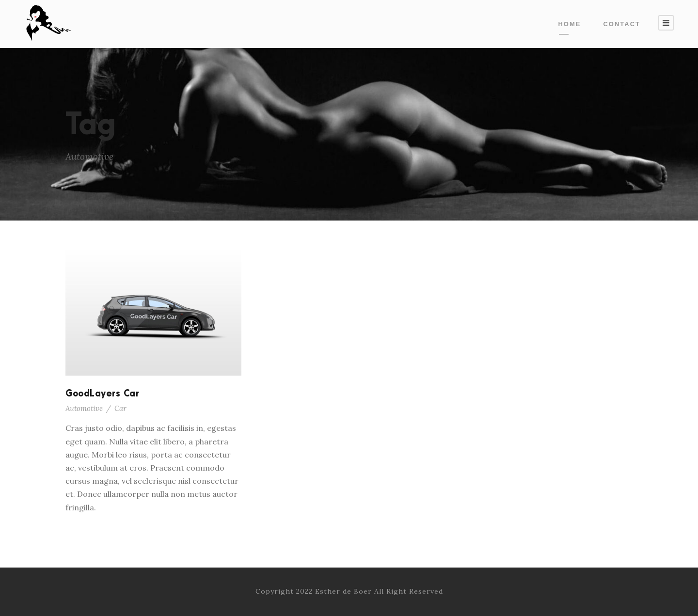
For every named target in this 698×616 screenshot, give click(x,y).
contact (622, 24)
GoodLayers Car (102, 394)
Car (120, 408)
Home (569, 24)
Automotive (84, 408)
